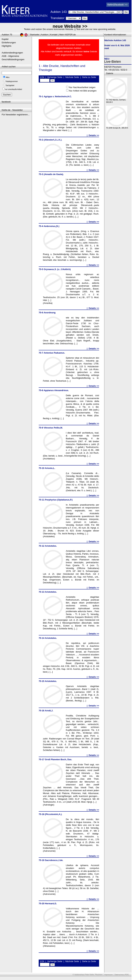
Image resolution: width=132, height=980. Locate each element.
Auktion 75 (7, 35)
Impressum (109, 975)
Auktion (45, 35)
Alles (8, 77)
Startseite (35, 35)
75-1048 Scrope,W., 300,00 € (117, 127)
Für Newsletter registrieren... (16, 115)
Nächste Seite (72, 77)
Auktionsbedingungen (12, 53)
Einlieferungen (9, 43)
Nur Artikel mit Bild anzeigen (83, 91)
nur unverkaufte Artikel (14, 89)
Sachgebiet (10, 85)
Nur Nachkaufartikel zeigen (82, 87)
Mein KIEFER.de (68, 35)
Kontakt (54, 35)
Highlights (7, 46)
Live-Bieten (113, 62)
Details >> (94, 135)
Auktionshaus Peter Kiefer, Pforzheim (89, 975)
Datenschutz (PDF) (122, 975)
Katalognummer (12, 81)
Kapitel (5, 39)
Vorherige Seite (55, 77)
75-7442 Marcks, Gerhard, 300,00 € (117, 100)
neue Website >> (70, 26)
